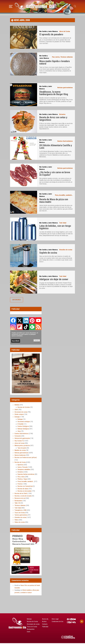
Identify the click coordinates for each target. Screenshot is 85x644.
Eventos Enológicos (23, 427)
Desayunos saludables (24, 470)
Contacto (45, 625)
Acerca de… (46, 620)
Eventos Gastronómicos (65, 142)
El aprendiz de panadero (51, 35)
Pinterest (32, 321)
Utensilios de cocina (66, 251)
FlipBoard (20, 328)
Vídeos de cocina (20, 523)
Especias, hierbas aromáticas (26, 475)
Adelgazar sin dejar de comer (54, 280)
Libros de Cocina (65, 32)
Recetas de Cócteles (24, 408)
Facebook (13, 321)
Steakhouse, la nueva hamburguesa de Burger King (54, 94)
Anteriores (17, 301)
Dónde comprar (19, 415)
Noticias (29, 620)
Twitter (20, 321)
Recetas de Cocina (20, 463)
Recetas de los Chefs (21, 494)
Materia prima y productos (22, 446)
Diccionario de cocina (21, 413)
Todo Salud (63, 224)
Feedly (32, 328)
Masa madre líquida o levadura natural (54, 63)
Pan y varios (56, 58)
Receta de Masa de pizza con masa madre (54, 201)
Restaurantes (18, 501)
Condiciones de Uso (58, 622)
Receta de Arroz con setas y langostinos (53, 119)
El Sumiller (21, 425)
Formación (18, 437)
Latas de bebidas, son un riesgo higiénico (55, 228)
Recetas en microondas (24, 492)
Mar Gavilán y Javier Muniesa (49, 32)
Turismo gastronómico (21, 516)
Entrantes (62, 115)
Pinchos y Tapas (22, 480)
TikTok (26, 328)
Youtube (38, 321)
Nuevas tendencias (20, 456)
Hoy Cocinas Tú (19, 442)
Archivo (44, 622)
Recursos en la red (20, 499)
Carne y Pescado (23, 468)
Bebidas (17, 406)
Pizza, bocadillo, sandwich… (26, 482)
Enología (17, 418)
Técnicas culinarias (67, 58)
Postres (20, 485)
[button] (11, 7)
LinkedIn (26, 321)
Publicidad (45, 627)
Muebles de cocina (20, 451)
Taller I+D (17, 504)
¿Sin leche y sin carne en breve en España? (55, 175)
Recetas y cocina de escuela (23, 497)
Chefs (16, 411)
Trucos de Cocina (20, 513)
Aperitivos (20, 466)
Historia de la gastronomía (22, 439)
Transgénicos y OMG (21, 511)
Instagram (13, 328)
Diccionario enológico (24, 422)
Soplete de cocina (48, 254)
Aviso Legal (55, 620)
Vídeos (17, 521)
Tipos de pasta (22, 449)
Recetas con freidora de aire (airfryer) (26, 458)
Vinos (19, 432)
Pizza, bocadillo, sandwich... (64, 196)
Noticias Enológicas (23, 430)
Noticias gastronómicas (65, 88)
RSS (38, 328)
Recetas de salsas (23, 490)
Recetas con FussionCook (25, 487)
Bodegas (20, 420)
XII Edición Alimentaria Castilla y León (56, 147)
